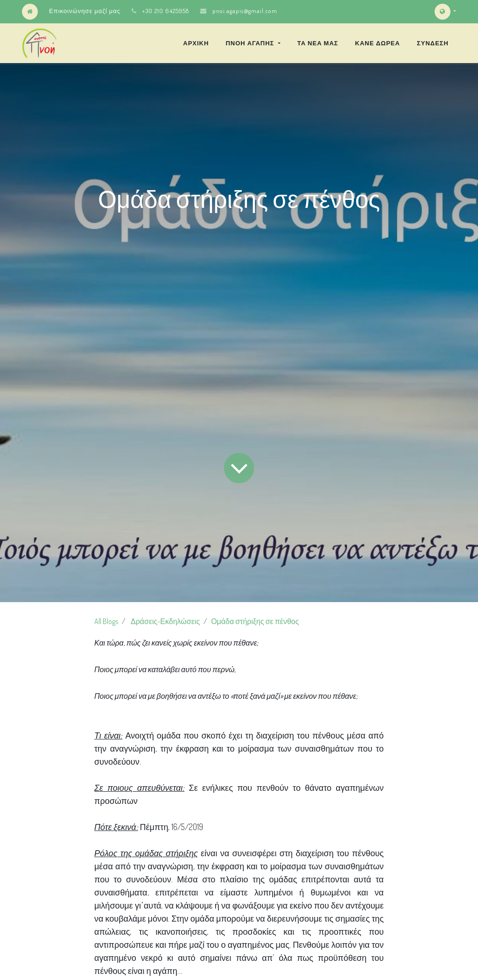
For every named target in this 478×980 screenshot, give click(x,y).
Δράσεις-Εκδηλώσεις (165, 621)
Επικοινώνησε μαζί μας (85, 11)
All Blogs (106, 621)
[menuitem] (196, 43)
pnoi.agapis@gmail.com (245, 11)
